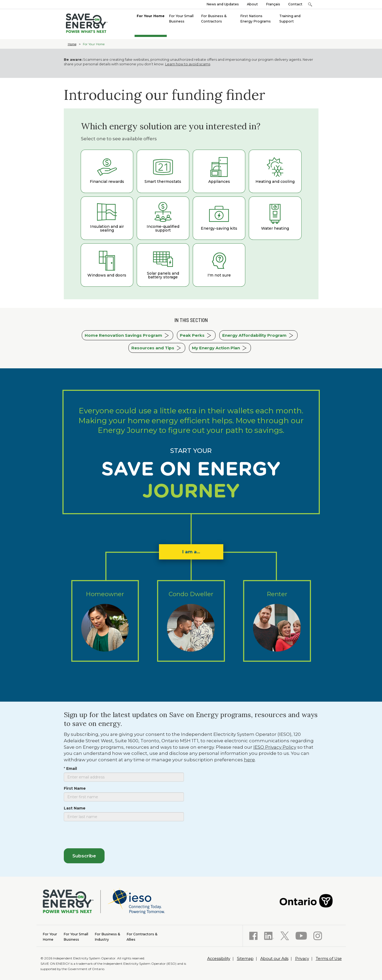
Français (273, 4)
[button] (310, 4)
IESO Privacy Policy (275, 747)
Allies (142, 937)
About (252, 4)
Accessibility (219, 959)
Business (76, 937)
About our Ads (274, 959)
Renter (277, 621)
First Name (75, 788)
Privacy (302, 959)
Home (72, 44)
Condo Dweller (191, 621)
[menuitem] (151, 16)
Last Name (75, 808)
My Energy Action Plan (216, 348)
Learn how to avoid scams (188, 64)
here (249, 760)
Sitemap (245, 959)
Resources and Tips (153, 348)
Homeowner (105, 621)
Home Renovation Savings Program (123, 335)
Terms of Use (329, 959)
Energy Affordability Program (254, 335)
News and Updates (223, 4)
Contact (295, 4)
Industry (107, 937)
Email (72, 769)
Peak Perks (192, 335)
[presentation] (105, 836)
